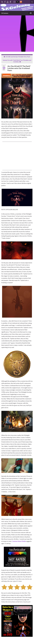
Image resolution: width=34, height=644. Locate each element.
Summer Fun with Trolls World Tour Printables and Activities (17, 61)
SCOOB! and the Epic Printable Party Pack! (18, 57)
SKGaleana (5, 13)
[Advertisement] (17, 34)
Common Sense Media (19, 541)
